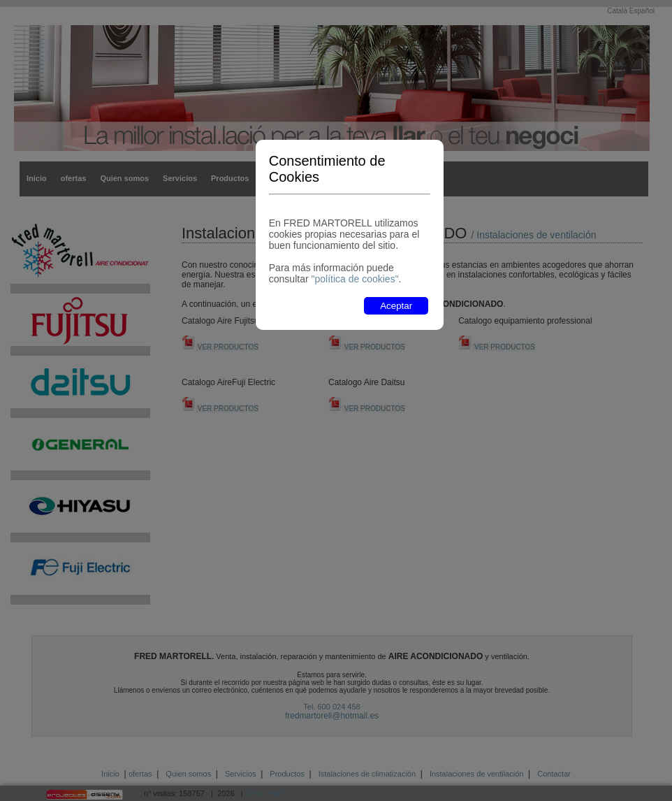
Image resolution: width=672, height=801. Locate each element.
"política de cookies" (355, 279)
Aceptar (396, 306)
